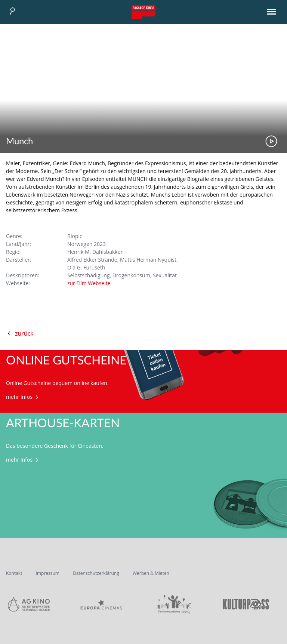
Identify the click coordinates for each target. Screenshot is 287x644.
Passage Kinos (143, 12)
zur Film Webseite (89, 283)
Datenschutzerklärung (96, 573)
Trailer (271, 141)
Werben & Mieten (151, 573)
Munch (19, 142)
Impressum (48, 573)
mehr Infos (23, 397)
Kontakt (14, 573)
